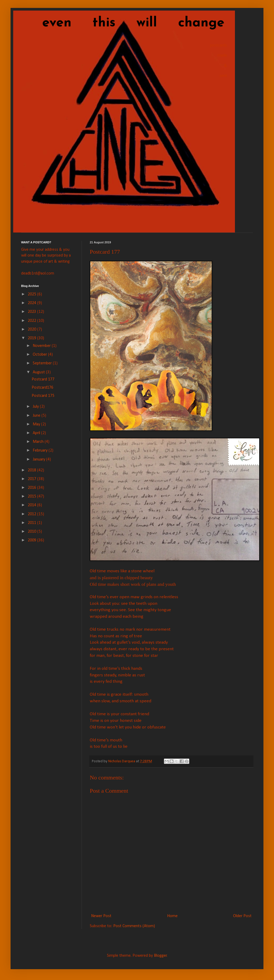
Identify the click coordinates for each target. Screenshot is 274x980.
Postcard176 (42, 388)
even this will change (123, 23)
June (37, 416)
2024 (32, 303)
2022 (32, 321)
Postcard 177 (43, 379)
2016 (32, 488)
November (42, 346)
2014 (32, 505)
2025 (32, 294)
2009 (32, 540)
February (41, 450)
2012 (32, 514)
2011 (32, 523)
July (36, 407)
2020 (32, 329)
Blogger (160, 956)
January (39, 459)
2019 (32, 338)
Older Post (242, 916)
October (40, 355)
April (37, 433)
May (37, 424)
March (39, 442)
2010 (32, 532)
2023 (32, 312)
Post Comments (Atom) (134, 926)
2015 (32, 496)
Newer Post (101, 916)
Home (172, 916)
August (39, 372)
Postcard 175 (43, 396)
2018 (32, 470)
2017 (32, 479)
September (43, 363)
